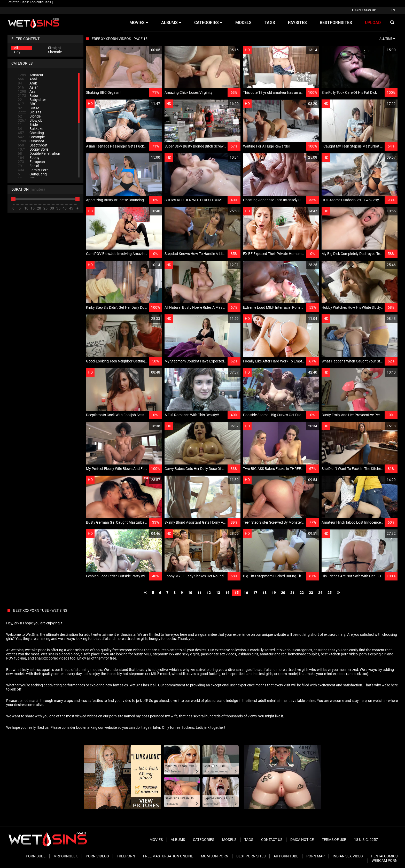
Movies (156, 840)
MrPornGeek (66, 856)
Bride (28, 125)
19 (274, 593)
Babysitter (32, 100)
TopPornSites (40, 2)
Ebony (29, 158)
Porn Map (316, 856)
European (31, 162)
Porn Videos (97, 856)
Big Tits (30, 112)
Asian (28, 87)
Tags (249, 840)
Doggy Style (33, 149)
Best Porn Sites (251, 856)
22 (302, 593)
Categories (204, 840)
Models (229, 840)
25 (330, 593)
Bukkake (30, 129)
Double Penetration (39, 153)
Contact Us (272, 840)
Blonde (29, 116)
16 (246, 593)
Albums (178, 840)
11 (199, 593)
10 (190, 593)
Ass (27, 91)
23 (311, 593)
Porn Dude (36, 856)
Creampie (31, 137)
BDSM (29, 108)
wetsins (379, 701)
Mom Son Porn (215, 856)
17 (255, 593)
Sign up (370, 10)
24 (320, 593)
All (16, 48)
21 (292, 593)
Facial (28, 166)
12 (209, 593)
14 (227, 593)
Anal (27, 79)
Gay (17, 52)
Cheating (31, 133)
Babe (28, 96)
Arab (28, 83)
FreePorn (126, 856)
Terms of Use (334, 840)
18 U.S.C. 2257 (366, 840)
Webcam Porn (385, 861)
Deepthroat (33, 145)
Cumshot (31, 141)
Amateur (31, 75)
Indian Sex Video (348, 856)
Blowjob (30, 120)
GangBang (32, 174)
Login (356, 10)
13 (218, 593)
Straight (54, 48)
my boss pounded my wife (157, 716)
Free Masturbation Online (168, 856)
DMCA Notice (302, 840)
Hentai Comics (384, 856)
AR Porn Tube (286, 856)
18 (264, 593)
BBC (27, 104)
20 (283, 593)
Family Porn (33, 170)
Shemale (55, 52)
